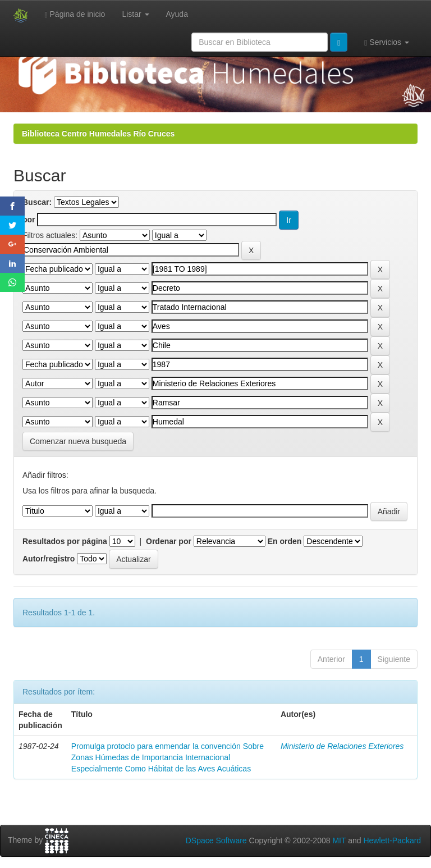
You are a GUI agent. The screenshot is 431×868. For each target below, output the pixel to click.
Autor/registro (49, 559)
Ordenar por (169, 541)
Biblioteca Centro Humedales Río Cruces (98, 134)
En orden (285, 541)
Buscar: (37, 202)
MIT (339, 840)
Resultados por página (65, 541)
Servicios (387, 42)
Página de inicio (75, 14)
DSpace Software (216, 840)
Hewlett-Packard (392, 840)
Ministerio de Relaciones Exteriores (342, 746)
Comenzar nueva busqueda (78, 441)
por (29, 220)
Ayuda (177, 14)
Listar (135, 14)
